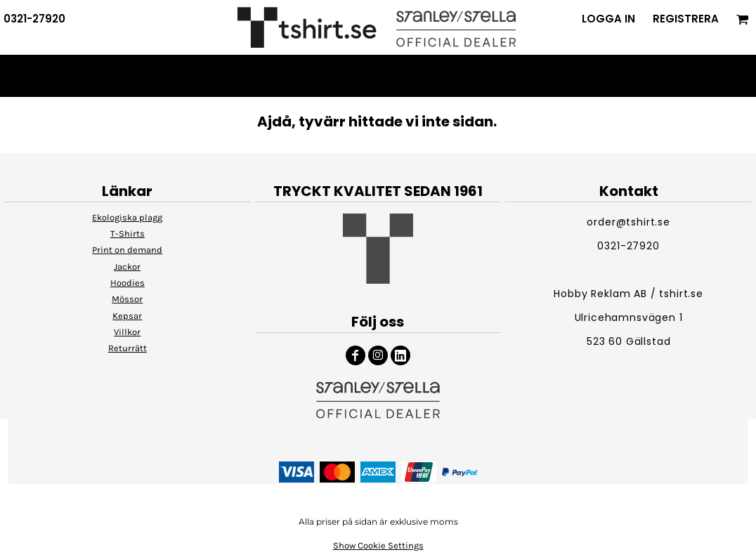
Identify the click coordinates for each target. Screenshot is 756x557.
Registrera (686, 19)
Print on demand (127, 250)
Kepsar (127, 316)
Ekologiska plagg (127, 217)
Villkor (127, 332)
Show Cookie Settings (378, 545)
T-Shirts (128, 234)
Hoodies (128, 283)
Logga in (608, 19)
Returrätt (128, 348)
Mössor (127, 299)
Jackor (127, 267)
